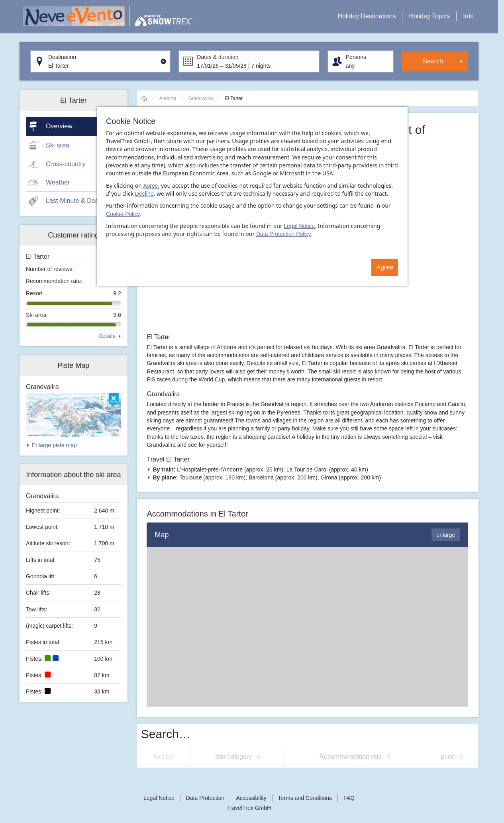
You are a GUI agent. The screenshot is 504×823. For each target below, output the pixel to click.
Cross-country (66, 164)
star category (233, 757)
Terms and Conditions (305, 798)
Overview (59, 126)
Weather (58, 182)
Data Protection (205, 798)
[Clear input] (163, 61)
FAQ (349, 798)
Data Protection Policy (284, 234)
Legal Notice (299, 226)
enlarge (446, 535)
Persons (356, 57)
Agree (150, 186)
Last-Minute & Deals (75, 201)
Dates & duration (218, 57)
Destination (62, 57)
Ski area (58, 145)
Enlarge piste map (54, 445)
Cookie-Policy (123, 214)
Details (107, 336)
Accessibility (251, 798)
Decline (144, 194)
